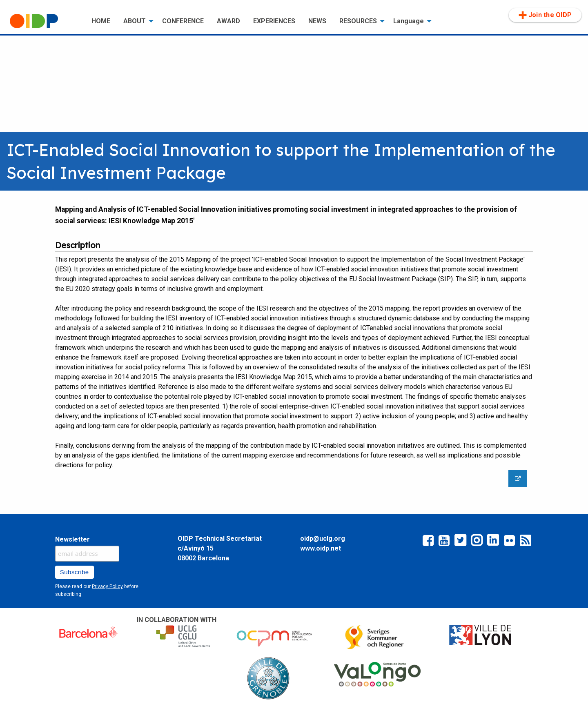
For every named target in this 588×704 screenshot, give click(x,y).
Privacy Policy (107, 586)
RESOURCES (358, 21)
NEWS (317, 21)
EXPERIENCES (274, 21)
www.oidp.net (321, 548)
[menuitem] (44, 21)
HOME (101, 21)
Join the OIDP (545, 15)
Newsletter (72, 539)
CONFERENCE (183, 21)
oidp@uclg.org (323, 539)
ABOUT (135, 21)
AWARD (228, 21)
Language (409, 21)
